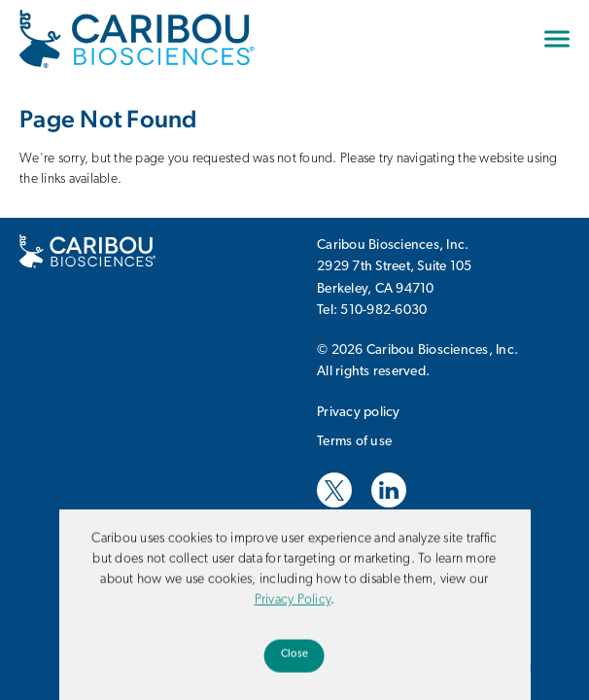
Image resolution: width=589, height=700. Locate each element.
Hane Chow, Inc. (468, 546)
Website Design (364, 546)
